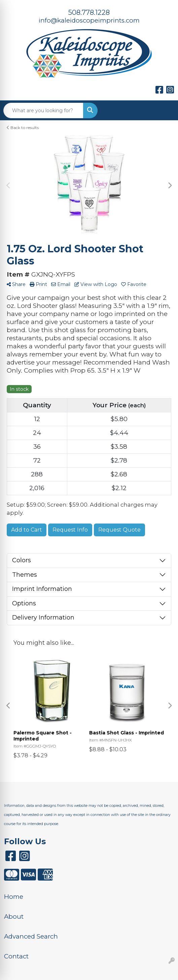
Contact (16, 956)
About (14, 916)
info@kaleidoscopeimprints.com (89, 20)
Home (14, 897)
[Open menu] (165, 110)
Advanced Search (31, 936)
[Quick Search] (43, 110)
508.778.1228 (89, 12)
